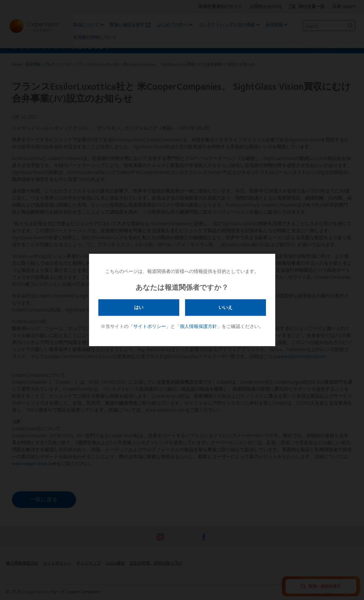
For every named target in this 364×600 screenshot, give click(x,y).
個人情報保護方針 (198, 326)
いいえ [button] (225, 307)
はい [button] (139, 307)
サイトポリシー (150, 326)
